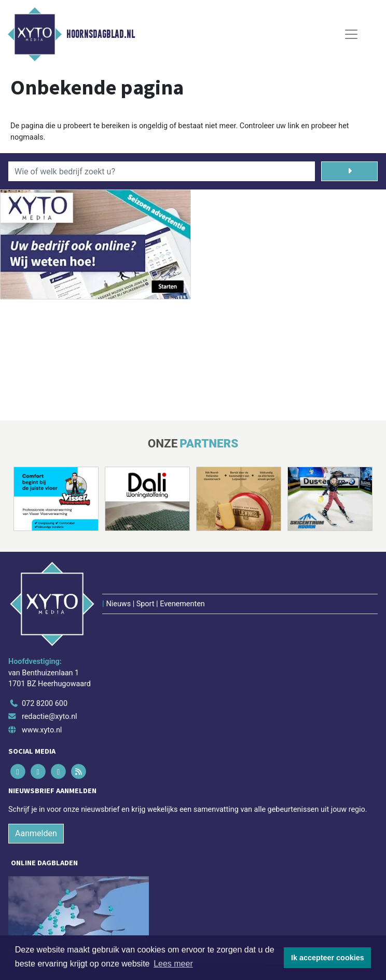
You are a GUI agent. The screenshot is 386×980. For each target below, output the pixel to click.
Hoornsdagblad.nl (101, 34)
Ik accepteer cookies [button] (328, 958)
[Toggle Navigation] (351, 34)
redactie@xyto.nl (50, 717)
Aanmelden (36, 833)
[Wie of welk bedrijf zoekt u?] (162, 171)
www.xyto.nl (42, 730)
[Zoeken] (349, 171)
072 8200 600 (45, 704)
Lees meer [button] (173, 964)
